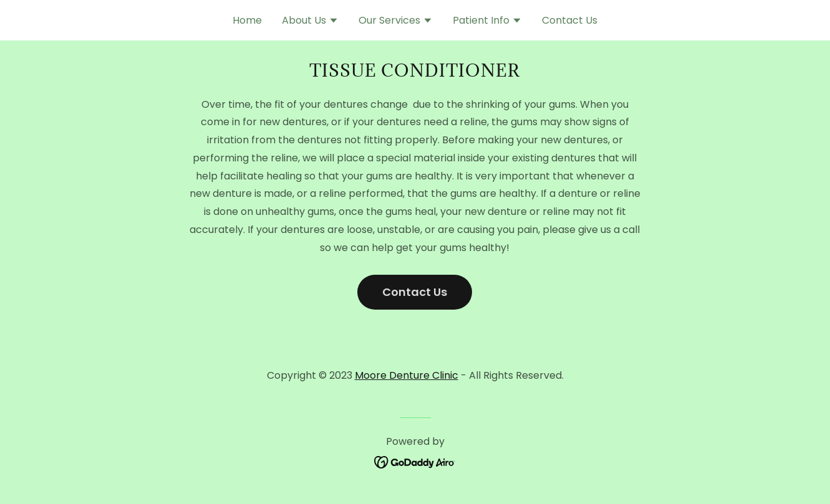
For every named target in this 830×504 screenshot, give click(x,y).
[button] (310, 22)
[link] (415, 461)
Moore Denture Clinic (407, 375)
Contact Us (415, 292)
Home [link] (247, 20)
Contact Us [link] (570, 20)
